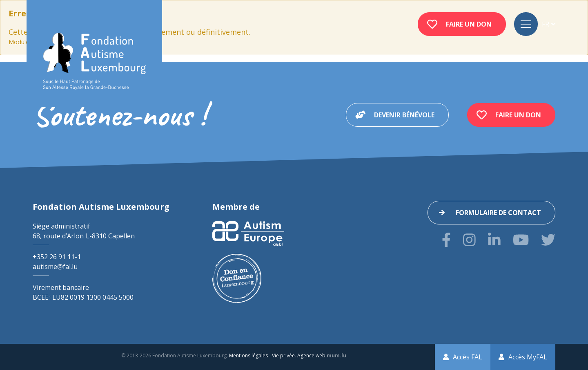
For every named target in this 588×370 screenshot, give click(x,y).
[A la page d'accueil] (94, 62)
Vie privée (283, 355)
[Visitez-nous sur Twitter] (548, 240)
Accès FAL (468, 357)
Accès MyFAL (528, 357)
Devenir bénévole (404, 115)
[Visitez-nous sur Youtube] (521, 240)
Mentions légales (248, 355)
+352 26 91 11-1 (57, 257)
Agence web (311, 355)
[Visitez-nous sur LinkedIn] (494, 240)
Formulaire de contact (498, 213)
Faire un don (469, 24)
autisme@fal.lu (55, 267)
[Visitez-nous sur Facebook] (446, 240)
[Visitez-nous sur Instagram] (469, 240)
